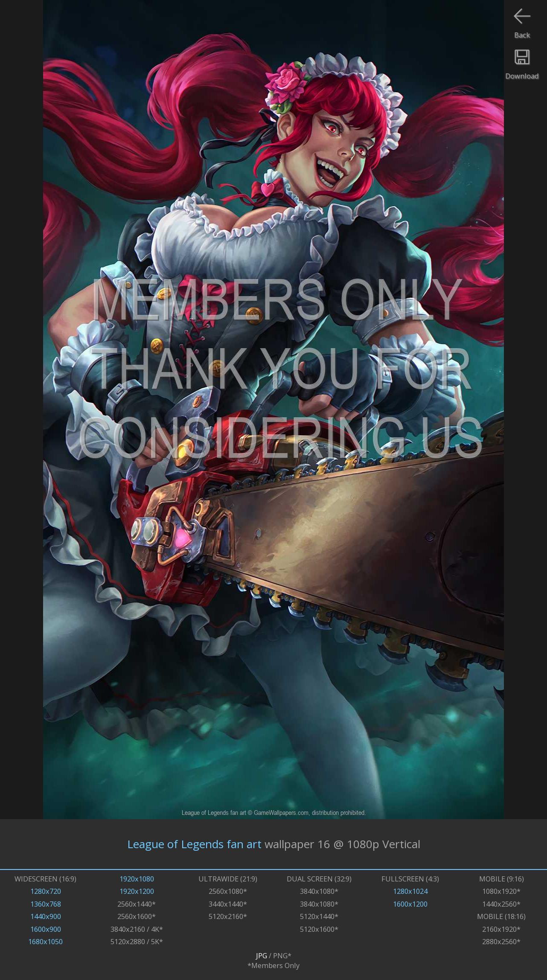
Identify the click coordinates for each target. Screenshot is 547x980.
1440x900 (46, 916)
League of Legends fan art (194, 844)
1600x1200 (410, 904)
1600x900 (46, 929)
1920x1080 (137, 879)
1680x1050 (45, 941)
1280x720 (46, 891)
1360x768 (46, 904)
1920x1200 (137, 891)
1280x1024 (410, 891)
